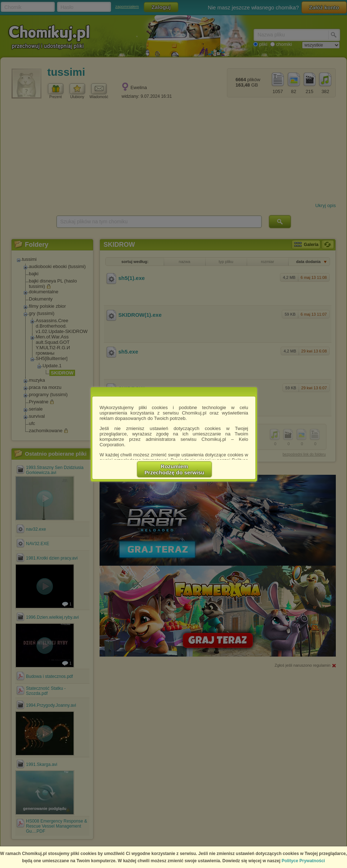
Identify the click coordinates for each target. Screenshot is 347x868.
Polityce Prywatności (303, 861)
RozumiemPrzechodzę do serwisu (175, 469)
